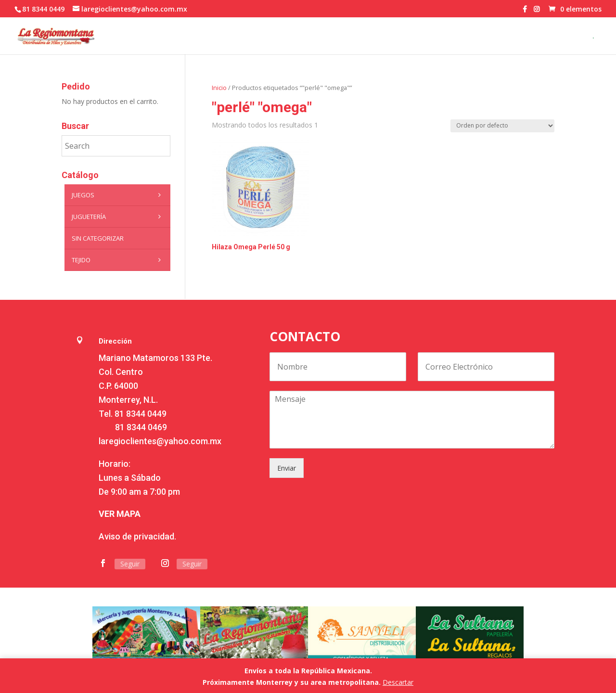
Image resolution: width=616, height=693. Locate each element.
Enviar (287, 468)
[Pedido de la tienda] (502, 126)
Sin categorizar (98, 238)
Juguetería (119, 217)
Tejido (119, 260)
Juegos (119, 195)
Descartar (398, 682)
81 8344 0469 (141, 427)
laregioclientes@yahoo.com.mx (160, 441)
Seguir (130, 564)
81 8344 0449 (141, 414)
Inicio (219, 88)
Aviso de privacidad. (137, 536)
